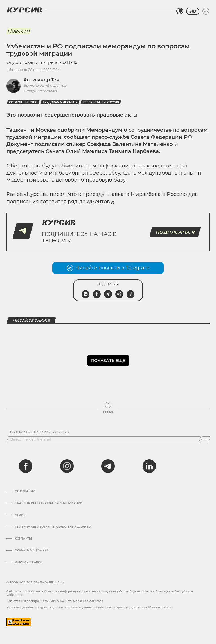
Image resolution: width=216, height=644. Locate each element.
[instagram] (67, 466)
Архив (20, 515)
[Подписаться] (205, 439)
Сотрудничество (23, 102)
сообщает (77, 137)
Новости (18, 31)
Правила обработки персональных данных (53, 527)
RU (193, 11)
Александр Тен (41, 80)
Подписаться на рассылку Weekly (40, 433)
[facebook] (26, 466)
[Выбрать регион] (180, 11)
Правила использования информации (49, 503)
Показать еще (108, 361)
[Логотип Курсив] (24, 10)
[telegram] (108, 466)
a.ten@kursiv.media (40, 91)
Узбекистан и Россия (101, 102)
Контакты (23, 539)
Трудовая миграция (60, 102)
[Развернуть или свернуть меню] (206, 11)
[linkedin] (149, 466)
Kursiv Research (29, 562)
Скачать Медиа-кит (32, 551)
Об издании (25, 491)
